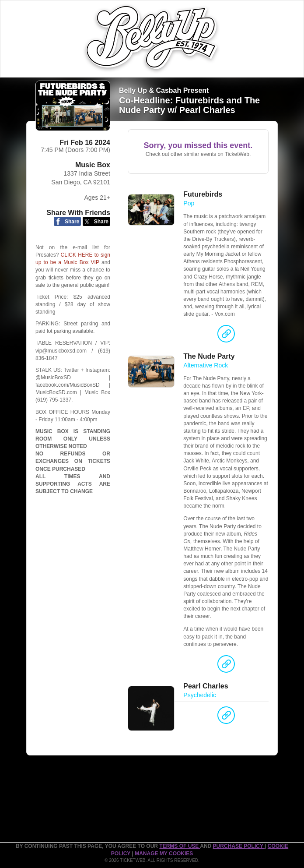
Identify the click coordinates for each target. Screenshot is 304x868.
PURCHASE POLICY (239, 846)
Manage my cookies (164, 854)
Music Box (93, 165)
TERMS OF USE (180, 846)
